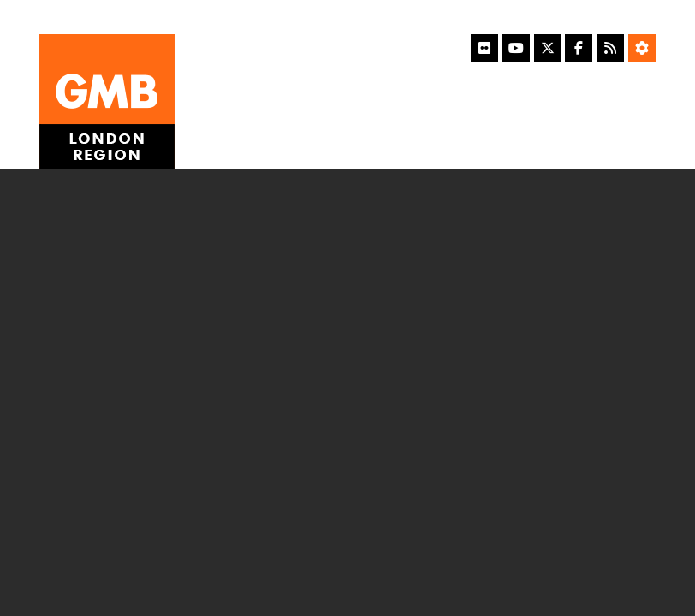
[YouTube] (516, 48)
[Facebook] (579, 48)
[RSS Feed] (610, 48)
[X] (548, 48)
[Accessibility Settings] (642, 48)
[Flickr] (484, 48)
